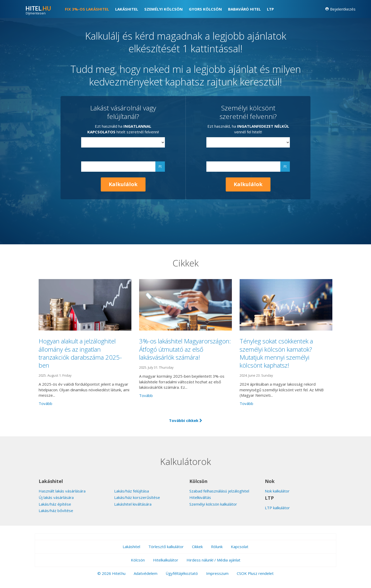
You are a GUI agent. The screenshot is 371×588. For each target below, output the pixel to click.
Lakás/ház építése (55, 504)
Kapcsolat (240, 547)
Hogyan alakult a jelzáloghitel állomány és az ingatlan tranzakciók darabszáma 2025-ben (80, 353)
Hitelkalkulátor (166, 560)
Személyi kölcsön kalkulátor (213, 504)
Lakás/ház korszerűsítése (137, 497)
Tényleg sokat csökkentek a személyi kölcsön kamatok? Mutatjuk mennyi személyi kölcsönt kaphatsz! (276, 353)
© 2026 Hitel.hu (111, 573)
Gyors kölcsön (205, 9)
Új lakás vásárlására (56, 497)
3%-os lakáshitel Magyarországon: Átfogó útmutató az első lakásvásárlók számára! (185, 349)
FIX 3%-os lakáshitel (87, 9)
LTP (270, 9)
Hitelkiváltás (200, 497)
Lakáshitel (127, 9)
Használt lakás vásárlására (62, 491)
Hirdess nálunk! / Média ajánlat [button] (213, 560)
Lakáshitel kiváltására (133, 504)
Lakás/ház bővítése (56, 511)
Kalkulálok (123, 184)
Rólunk (217, 547)
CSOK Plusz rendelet (255, 573)
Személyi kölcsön (163, 9)
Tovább (45, 403)
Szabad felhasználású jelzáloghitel (219, 491)
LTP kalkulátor (277, 508)
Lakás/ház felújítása (132, 491)
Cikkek (197, 547)
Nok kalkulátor (277, 491)
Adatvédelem (146, 573)
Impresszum (217, 573)
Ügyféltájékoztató (182, 573)
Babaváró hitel (244, 9)
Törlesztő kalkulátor (166, 547)
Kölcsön (138, 560)
